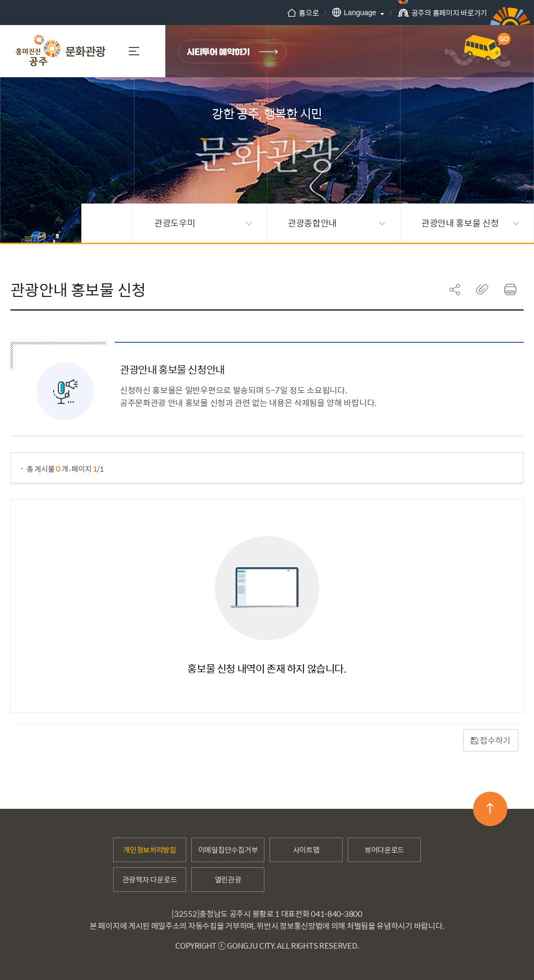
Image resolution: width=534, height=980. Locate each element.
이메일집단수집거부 (228, 850)
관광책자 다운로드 (150, 879)
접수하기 (491, 740)
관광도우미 (203, 223)
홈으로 (303, 13)
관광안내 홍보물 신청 (470, 223)
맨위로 (490, 808)
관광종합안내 (337, 223)
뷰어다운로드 (384, 850)
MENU (134, 51)
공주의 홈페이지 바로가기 (442, 16)
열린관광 (228, 879)
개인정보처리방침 (150, 850)
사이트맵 (306, 850)
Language (354, 12)
